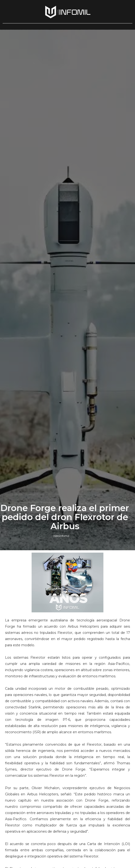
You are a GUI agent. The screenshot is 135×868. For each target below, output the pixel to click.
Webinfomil (61, 536)
